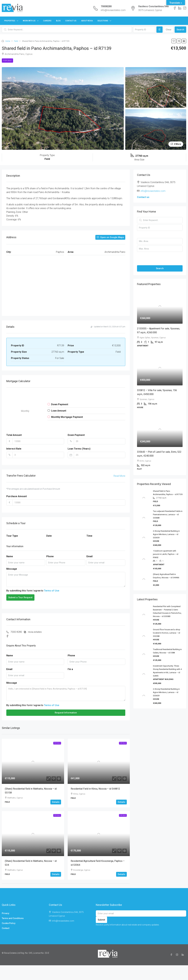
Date (49, 536)
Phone (50, 556)
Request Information (66, 713)
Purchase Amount (17, 496)
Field (16, 41)
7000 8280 (16, 632)
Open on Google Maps (110, 237)
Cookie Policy (9, 923)
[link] (33, 761)
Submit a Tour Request (20, 597)
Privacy (5, 913)
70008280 (106, 6)
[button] (174, 41)
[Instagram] (178, 955)
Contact (6, 928)
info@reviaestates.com (113, 10)
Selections (103, 21)
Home (8, 41)
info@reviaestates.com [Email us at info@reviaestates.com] (153, 191)
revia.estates (35, 632)
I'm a (70, 669)
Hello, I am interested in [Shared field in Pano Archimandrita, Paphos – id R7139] (66, 693)
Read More (119, 476)
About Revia (87, 21)
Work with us (29, 21)
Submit (101, 920)
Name (10, 556)
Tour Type (12, 536)
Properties (10, 21)
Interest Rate (14, 449)
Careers (47, 21)
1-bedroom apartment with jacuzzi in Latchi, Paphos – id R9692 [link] (166, 554)
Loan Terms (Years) (79, 449)
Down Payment (76, 435)
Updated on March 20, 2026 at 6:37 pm (108, 327)
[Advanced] (159, 30)
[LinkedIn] (183, 955)
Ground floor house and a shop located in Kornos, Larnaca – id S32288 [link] (167, 633)
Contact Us (71, 21)
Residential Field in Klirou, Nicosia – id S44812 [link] (95, 789)
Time (89, 536)
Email (89, 556)
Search (180, 30)
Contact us (143, 197)
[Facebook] (172, 955)
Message (12, 569)
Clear (169, 30)
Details (56, 802)
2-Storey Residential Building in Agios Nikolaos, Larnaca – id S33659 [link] (166, 534)
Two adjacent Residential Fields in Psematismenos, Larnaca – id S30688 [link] (168, 514)
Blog (58, 21)
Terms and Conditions (13, 918)
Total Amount (14, 435)
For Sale (7, 61)
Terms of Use (52, 591)
